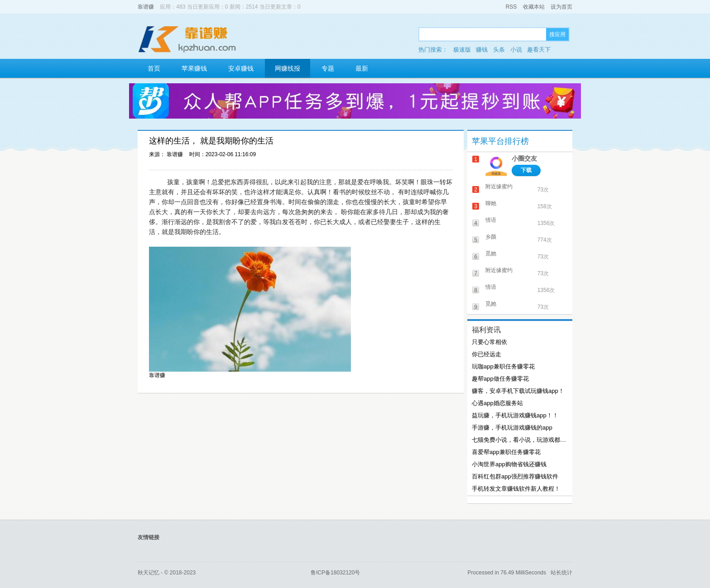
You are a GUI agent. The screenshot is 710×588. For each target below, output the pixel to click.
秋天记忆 (149, 573)
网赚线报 (288, 68)
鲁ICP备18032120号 (335, 573)
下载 (526, 170)
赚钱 (482, 50)
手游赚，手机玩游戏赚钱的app (512, 428)
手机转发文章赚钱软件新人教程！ (516, 489)
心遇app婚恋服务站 (497, 403)
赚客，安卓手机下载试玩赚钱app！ (518, 391)
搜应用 (557, 34)
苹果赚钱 (194, 68)
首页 (154, 68)
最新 (362, 68)
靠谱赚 (146, 7)
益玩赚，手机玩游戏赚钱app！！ (515, 415)
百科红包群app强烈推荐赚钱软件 (515, 476)
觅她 (491, 253)
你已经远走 (487, 354)
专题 (328, 68)
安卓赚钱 (241, 68)
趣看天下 (539, 50)
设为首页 (561, 7)
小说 (516, 50)
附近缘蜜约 (499, 186)
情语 (491, 220)
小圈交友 (524, 158)
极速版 (462, 50)
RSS (511, 7)
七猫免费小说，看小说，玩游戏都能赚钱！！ (519, 440)
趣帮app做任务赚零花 (500, 379)
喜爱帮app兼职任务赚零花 (506, 452)
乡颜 (491, 237)
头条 (499, 50)
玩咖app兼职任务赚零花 (503, 366)
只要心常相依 (489, 342)
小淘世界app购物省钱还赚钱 (509, 464)
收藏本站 (534, 7)
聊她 (491, 203)
